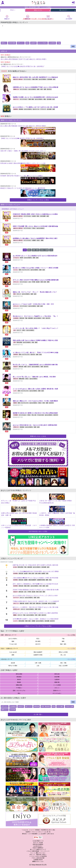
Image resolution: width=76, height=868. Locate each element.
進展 (45, 89)
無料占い (4, 43)
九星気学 (57, 679)
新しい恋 (63, 655)
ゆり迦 (15, 567)
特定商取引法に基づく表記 (48, 830)
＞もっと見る (71, 635)
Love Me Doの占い (38, 846)
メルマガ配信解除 (33, 834)
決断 (54, 109)
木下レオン (21, 43)
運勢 (48, 282)
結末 (54, 79)
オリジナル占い (27, 79)
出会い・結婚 (44, 250)
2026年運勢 (12, 43)
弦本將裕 (15, 573)
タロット (19, 294)
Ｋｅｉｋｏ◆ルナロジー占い (38, 853)
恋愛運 (33, 621)
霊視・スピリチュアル (24, 270)
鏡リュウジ (29, 706)
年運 (47, 573)
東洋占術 (22, 318)
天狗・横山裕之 (46, 706)
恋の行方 (49, 89)
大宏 (14, 330)
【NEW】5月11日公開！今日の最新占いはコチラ (38, 19)
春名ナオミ (16, 99)
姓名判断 (57, 677)
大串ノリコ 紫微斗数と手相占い (38, 855)
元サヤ (29, 367)
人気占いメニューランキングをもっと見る (38, 626)
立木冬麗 (13, 710)
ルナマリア (16, 598)
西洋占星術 (19, 342)
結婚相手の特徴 (41, 580)
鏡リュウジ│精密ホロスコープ (38, 849)
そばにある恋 (13, 652)
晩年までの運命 (52, 603)
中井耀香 (16, 415)
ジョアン (15, 621)
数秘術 (19, 682)
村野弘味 (37, 706)
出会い (38, 240)
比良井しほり (17, 609)
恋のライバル (36, 109)
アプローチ (43, 109)
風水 (19, 693)
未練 (42, 367)
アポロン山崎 (69, 706)
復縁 (27, 43)
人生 (51, 250)
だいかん (16, 270)
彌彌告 (15, 615)
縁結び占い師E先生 (18, 79)
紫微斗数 (22, 603)
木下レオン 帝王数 (38, 843)
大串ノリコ (16, 603)
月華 (14, 342)
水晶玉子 (16, 367)
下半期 (33, 282)
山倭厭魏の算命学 (38, 860)
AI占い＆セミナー (63, 10)
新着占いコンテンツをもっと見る (38, 200)
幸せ (50, 580)
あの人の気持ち (43, 43)
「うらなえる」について (27, 830)
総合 (29, 250)
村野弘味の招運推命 (38, 844)
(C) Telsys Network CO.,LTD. (38, 865)
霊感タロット (57, 691)
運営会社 (24, 834)
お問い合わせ (50, 834)
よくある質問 (42, 834)
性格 (38, 216)
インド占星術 (57, 685)
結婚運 (34, 240)
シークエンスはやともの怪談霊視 (38, 856)
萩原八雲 (16, 379)
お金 (38, 666)
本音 (42, 89)
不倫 (59, 43)
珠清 (54, 706)
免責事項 (28, 832)
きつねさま (16, 258)
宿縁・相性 (35, 79)
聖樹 (14, 294)
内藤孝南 (16, 109)
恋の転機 (50, 79)
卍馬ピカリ (16, 427)
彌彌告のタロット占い (38, 861)
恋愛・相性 (36, 250)
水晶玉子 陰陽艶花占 (38, 848)
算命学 (22, 258)
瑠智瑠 (15, 403)
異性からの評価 (63, 652)
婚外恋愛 (30, 318)
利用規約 (37, 830)
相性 (38, 89)
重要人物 (38, 603)
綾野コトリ (5, 710)
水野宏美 (16, 355)
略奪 (63, 641)
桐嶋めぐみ (16, 89)
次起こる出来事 (63, 666)
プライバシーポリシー (37, 832)
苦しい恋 (34, 415)
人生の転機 (43, 216)
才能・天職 (63, 663)
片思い (34, 228)
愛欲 (45, 99)
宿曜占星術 (22, 379)
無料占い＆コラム (38, 10)
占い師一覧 (48, 832)
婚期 (42, 240)
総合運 (34, 216)
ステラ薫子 (60, 706)
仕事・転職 (38, 573)
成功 (48, 216)
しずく (15, 391)
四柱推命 (21, 109)
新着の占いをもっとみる (38, 436)
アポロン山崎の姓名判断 (38, 858)
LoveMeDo (52, 43)
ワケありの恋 (40, 415)
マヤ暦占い (19, 688)
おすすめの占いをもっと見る (38, 531)
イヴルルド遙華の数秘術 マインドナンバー (38, 851)
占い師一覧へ (38, 714)
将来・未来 (43, 282)
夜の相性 (38, 641)
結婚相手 (33, 43)
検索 (73, 46)
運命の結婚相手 (32, 580)
